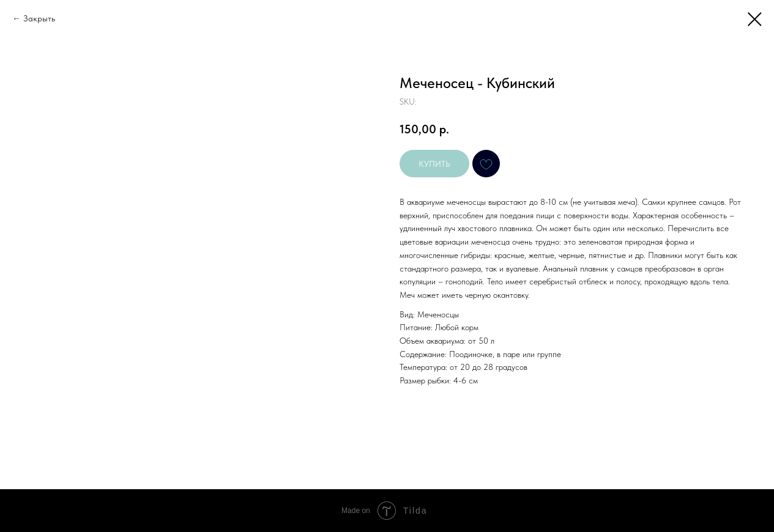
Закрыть (39, 18)
